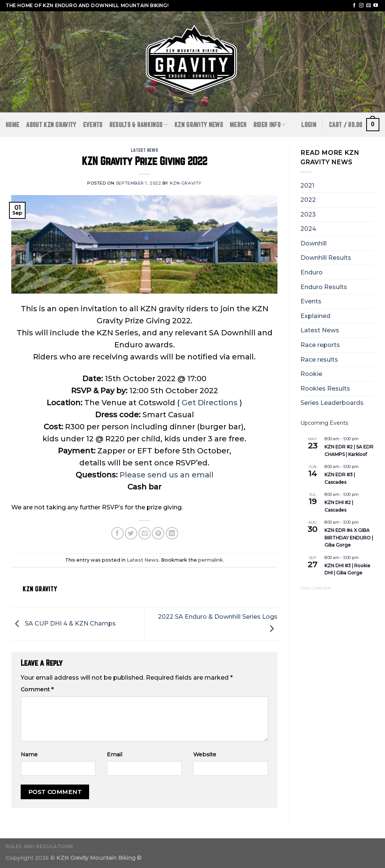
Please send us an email (167, 475)
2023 (308, 214)
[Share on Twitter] (131, 533)
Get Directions (210, 403)
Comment (37, 689)
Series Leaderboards (332, 403)
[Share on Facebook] (117, 533)
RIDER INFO (270, 125)
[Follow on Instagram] (361, 6)
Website (205, 754)
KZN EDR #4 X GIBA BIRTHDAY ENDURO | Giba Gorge (349, 538)
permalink (211, 560)
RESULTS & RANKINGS (139, 125)
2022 (308, 200)
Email (114, 754)
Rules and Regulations (39, 846)
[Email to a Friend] (145, 533)
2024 (308, 229)
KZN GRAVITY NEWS (199, 125)
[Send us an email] (368, 6)
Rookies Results (325, 389)
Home (12, 125)
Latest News (144, 150)
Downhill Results (326, 258)
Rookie (311, 374)
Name (29, 754)
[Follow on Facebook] (354, 6)
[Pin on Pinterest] (158, 533)
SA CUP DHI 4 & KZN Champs (64, 623)
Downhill (314, 243)
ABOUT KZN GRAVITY (51, 125)
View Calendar (316, 588)
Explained (315, 316)
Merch (238, 125)
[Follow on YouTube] (376, 6)
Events (93, 125)
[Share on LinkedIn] (172, 533)
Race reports (320, 345)
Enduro (311, 272)
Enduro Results (324, 287)
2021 (307, 186)
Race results (319, 360)
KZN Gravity (186, 183)
